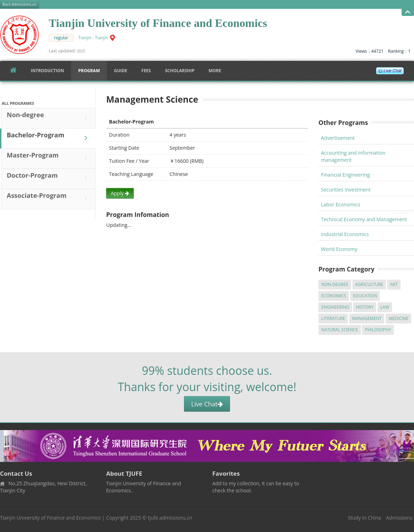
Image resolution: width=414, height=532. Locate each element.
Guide (120, 71)
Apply (120, 193)
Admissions (399, 518)
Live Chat (207, 404)
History (365, 307)
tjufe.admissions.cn (170, 518)
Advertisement (338, 138)
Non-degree (49, 118)
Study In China (364, 518)
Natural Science (340, 330)
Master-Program (49, 158)
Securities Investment (346, 190)
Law (385, 307)
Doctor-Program (49, 178)
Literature (333, 318)
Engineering (335, 307)
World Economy (339, 249)
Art (394, 284)
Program (89, 71)
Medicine (398, 318)
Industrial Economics (345, 234)
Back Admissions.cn (19, 4)
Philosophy (378, 330)
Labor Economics (341, 204)
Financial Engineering (345, 175)
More (215, 71)
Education (365, 296)
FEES (146, 71)
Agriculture (369, 284)
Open (408, 12)
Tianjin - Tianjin (93, 38)
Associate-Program (49, 199)
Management (367, 318)
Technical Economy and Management (364, 219)
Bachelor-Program (49, 138)
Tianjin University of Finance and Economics (50, 518)
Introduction (47, 71)
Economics (334, 296)
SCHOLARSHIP (180, 71)
